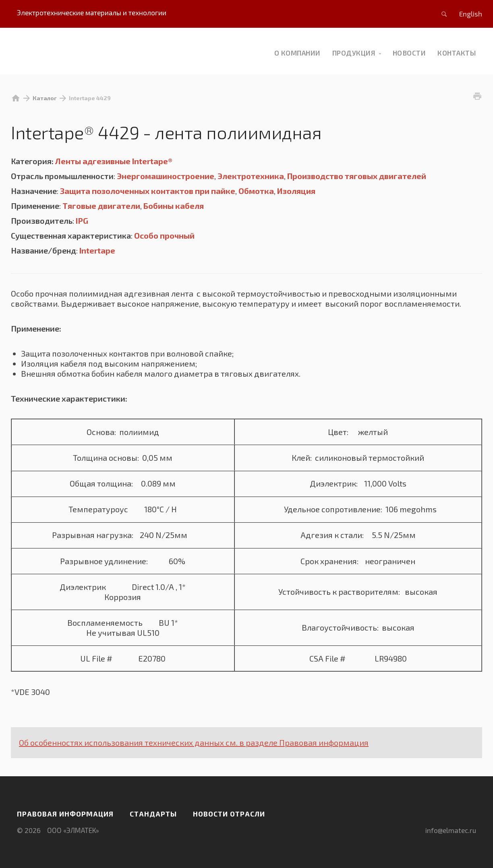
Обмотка (256, 191)
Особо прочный (164, 235)
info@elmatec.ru (451, 830)
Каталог (45, 98)
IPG (82, 221)
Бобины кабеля (174, 206)
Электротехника (251, 176)
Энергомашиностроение (166, 176)
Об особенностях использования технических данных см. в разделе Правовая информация (194, 742)
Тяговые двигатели (101, 206)
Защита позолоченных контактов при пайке (148, 191)
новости (409, 53)
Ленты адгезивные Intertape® (114, 161)
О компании (297, 53)
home (16, 98)
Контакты (457, 53)
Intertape (97, 250)
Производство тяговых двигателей (357, 176)
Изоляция (296, 191)
